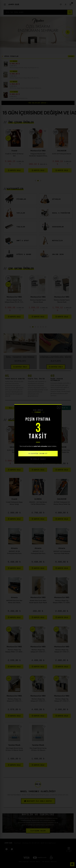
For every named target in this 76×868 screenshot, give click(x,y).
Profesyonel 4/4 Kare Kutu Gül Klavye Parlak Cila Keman (62, 452)
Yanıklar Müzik (14, 746)
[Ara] (70, 12)
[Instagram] (7, 850)
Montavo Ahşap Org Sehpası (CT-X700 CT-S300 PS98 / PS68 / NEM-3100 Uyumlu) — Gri (62, 652)
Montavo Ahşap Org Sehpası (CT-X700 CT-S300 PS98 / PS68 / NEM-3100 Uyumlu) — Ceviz (38, 652)
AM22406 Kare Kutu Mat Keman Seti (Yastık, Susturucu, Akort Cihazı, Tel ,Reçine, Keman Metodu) (14, 603)
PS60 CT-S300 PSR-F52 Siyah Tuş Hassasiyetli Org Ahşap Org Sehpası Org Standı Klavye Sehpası (38, 302)
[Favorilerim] (61, 5)
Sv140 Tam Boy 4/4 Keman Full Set (38, 452)
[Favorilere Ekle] (21, 132)
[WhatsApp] (12, 850)
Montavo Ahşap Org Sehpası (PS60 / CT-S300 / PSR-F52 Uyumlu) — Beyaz (62, 603)
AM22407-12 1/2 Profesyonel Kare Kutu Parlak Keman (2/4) (38, 553)
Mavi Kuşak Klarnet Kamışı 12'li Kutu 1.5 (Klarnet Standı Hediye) (14, 750)
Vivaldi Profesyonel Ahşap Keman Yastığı (14, 504)
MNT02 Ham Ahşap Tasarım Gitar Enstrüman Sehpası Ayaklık (62, 156)
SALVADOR (14, 448)
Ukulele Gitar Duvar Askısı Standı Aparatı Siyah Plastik (38, 603)
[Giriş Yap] (66, 5)
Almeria (14, 549)
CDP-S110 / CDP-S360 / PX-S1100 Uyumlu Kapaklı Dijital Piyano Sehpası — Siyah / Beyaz (14, 302)
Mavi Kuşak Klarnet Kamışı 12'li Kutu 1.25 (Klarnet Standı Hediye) (38, 750)
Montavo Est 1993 (14, 152)
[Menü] (5, 5)
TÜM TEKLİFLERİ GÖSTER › (38, 104)
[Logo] (14, 5)
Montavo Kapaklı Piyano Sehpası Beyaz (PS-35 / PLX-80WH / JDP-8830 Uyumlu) (38, 156)
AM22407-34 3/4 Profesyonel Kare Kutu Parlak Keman (14, 553)
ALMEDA (38, 500)
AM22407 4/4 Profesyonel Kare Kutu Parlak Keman (62, 553)
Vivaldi (14, 500)
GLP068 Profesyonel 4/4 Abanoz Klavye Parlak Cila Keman (62, 504)
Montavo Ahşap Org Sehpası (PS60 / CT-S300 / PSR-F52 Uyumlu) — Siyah (14, 652)
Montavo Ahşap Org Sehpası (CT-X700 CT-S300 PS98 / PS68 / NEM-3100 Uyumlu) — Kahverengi (14, 701)
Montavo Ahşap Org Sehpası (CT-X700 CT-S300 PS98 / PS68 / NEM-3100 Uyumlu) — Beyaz (38, 701)
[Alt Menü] (69, 850)
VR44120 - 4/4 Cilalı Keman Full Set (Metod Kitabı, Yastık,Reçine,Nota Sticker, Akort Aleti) (38, 504)
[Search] (35, 12)
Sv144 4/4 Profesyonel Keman (14, 452)
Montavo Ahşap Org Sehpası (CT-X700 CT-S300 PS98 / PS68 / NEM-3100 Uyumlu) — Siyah (62, 701)
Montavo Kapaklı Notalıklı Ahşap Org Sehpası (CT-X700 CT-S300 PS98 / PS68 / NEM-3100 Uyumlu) (14, 156)
